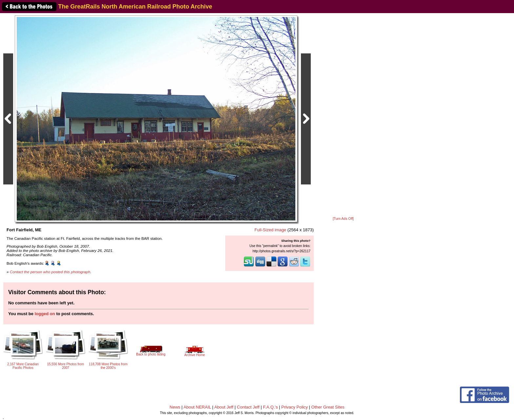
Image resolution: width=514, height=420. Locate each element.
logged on (45, 314)
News (175, 407)
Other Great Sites (328, 407)
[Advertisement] (343, 115)
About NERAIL (197, 407)
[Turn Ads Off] (343, 219)
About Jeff (224, 407)
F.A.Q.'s (270, 407)
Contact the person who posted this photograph (50, 272)
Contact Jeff (248, 407)
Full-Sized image (270, 230)
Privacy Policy (295, 407)
